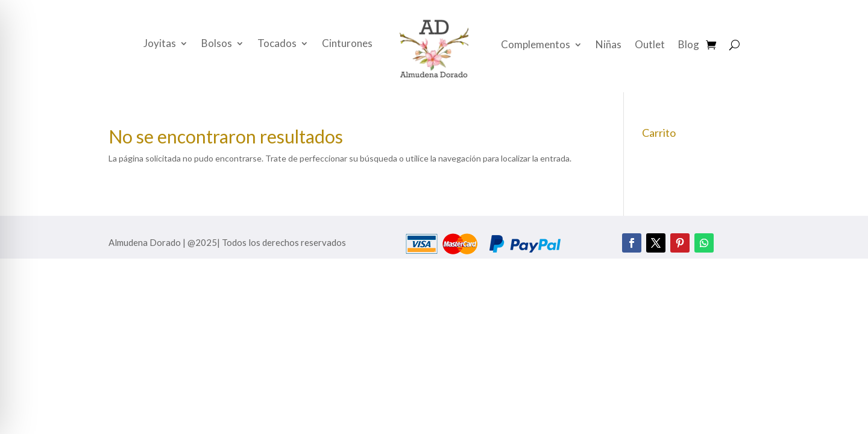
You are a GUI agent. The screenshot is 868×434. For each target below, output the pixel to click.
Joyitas (160, 44)
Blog (689, 46)
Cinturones (347, 44)
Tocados (277, 44)
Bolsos (217, 44)
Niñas (609, 46)
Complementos (536, 46)
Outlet (650, 46)
